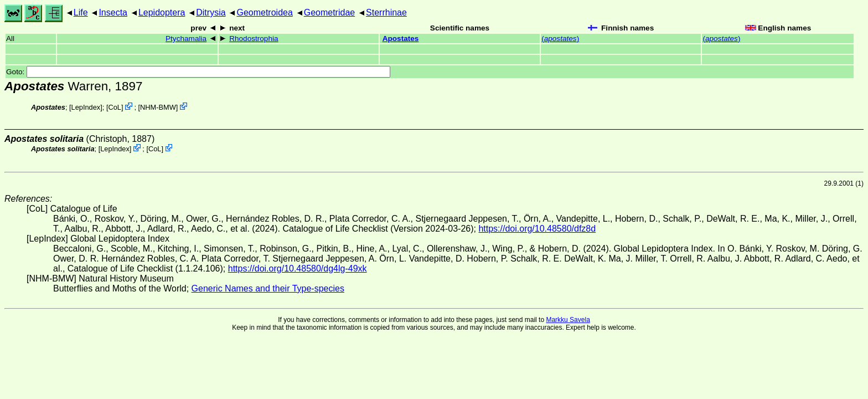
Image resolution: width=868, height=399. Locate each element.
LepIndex (86, 107)
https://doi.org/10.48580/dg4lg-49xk (298, 268)
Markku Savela (568, 320)
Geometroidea (264, 12)
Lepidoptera (162, 12)
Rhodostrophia (254, 39)
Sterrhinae (386, 12)
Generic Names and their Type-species (268, 288)
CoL (114, 107)
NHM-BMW (158, 107)
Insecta (113, 12)
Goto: (198, 72)
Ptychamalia (186, 39)
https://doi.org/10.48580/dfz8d (537, 229)
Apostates (401, 39)
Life (81, 12)
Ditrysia (211, 12)
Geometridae (330, 12)
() (560, 39)
